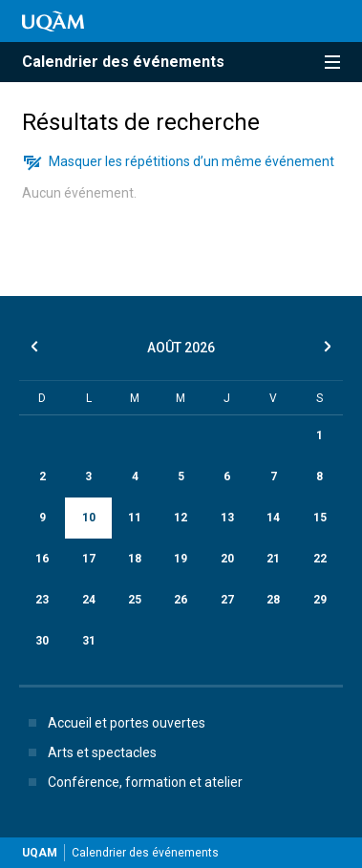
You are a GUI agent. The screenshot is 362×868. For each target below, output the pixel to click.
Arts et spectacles (89, 752)
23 (42, 600)
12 (181, 518)
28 (273, 600)
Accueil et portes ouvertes (113, 723)
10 (89, 518)
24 (89, 600)
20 (227, 559)
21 (273, 559)
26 (181, 600)
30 (42, 641)
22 (320, 559)
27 (227, 600)
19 (181, 559)
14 (273, 518)
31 (89, 641)
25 (135, 600)
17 (89, 559)
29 (320, 600)
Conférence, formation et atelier (132, 782)
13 (227, 518)
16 (42, 559)
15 (320, 518)
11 (135, 518)
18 (135, 559)
